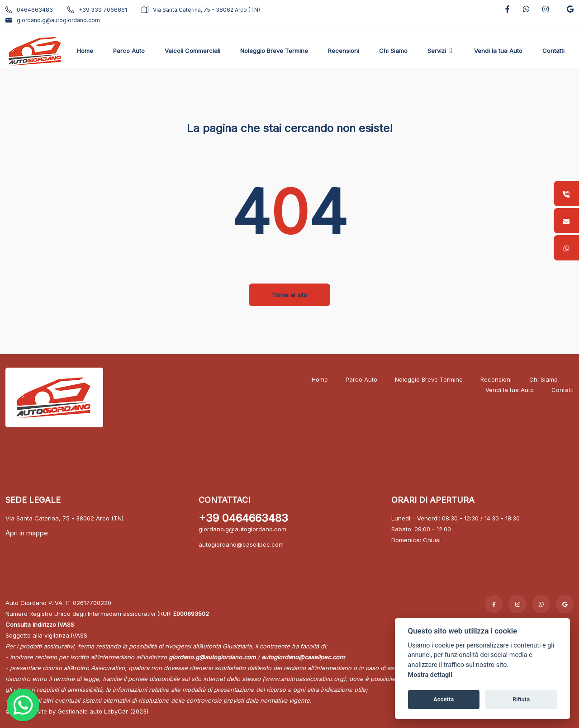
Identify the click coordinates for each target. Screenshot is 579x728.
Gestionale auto (80, 711)
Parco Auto (361, 379)
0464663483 (29, 10)
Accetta (444, 699)
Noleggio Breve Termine (429, 379)
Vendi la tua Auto (510, 390)
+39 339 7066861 (97, 10)
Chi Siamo (543, 379)
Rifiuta (521, 699)
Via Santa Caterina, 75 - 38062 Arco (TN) (201, 10)
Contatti (562, 390)
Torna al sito (289, 295)
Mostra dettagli (430, 675)
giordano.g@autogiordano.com (53, 20)
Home (320, 379)
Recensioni (496, 379)
